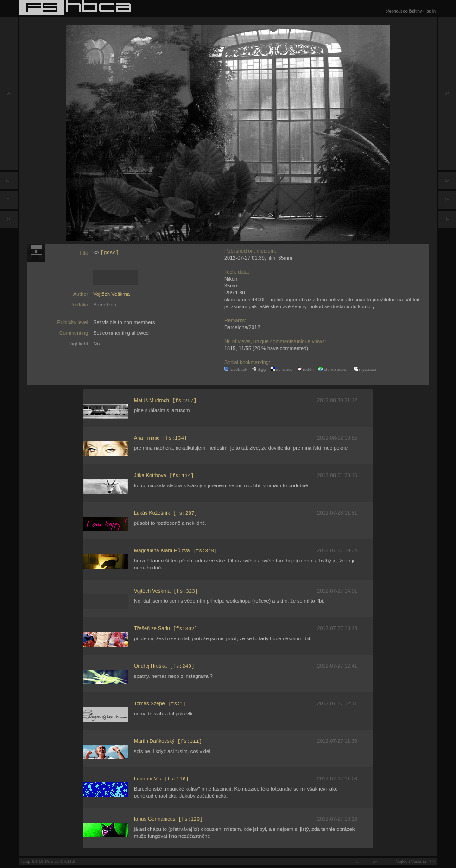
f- (9, 200)
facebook (236, 370)
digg (259, 370)
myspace (365, 370)
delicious (282, 370)
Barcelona (105, 305)
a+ (9, 180)
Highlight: (79, 344)
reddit (306, 370)
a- (9, 93)
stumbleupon (333, 370)
